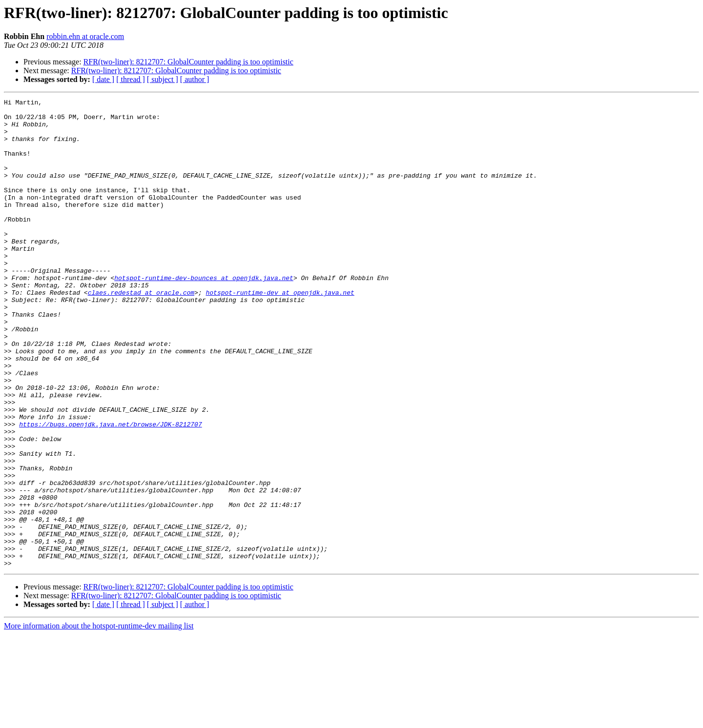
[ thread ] (131, 79)
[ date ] (103, 79)
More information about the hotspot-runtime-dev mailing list (99, 719)
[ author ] (195, 79)
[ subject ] (163, 79)
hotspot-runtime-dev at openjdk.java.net (280, 332)
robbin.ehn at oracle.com (85, 36)
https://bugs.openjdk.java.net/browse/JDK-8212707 (110, 490)
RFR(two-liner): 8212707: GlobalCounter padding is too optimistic (188, 62)
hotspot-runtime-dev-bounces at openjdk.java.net (204, 314)
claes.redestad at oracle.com (141, 332)
